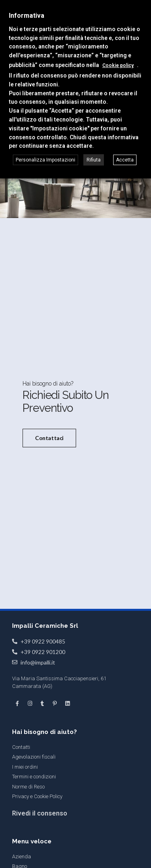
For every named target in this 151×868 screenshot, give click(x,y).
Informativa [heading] (27, 16)
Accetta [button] (125, 160)
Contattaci (49, 438)
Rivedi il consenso (40, 813)
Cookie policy (118, 65)
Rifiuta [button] (94, 160)
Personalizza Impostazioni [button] (46, 160)
